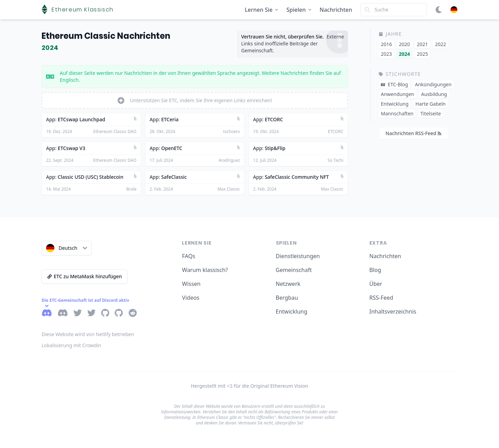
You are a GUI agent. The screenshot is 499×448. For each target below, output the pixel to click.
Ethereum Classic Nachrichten (106, 36)
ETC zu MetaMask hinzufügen (85, 276)
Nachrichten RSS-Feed (413, 133)
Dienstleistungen (298, 256)
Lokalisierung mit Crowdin (71, 345)
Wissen (191, 284)
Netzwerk (288, 284)
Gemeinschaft (294, 270)
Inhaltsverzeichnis (393, 311)
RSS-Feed (381, 298)
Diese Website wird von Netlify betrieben (88, 334)
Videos (191, 298)
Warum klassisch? (205, 270)
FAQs (189, 256)
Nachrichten (336, 10)
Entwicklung (292, 311)
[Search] (394, 10)
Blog (375, 270)
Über (376, 284)
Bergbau (287, 298)
